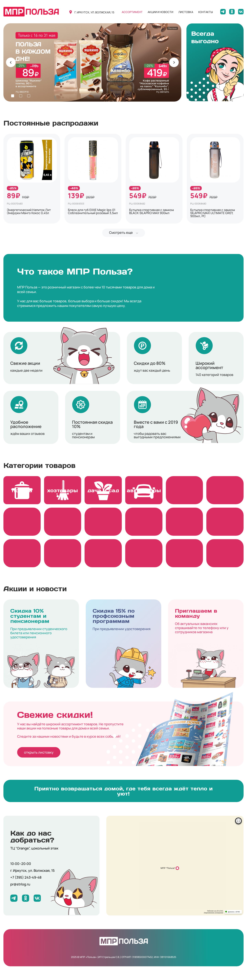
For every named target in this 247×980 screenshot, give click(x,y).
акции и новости (160, 12)
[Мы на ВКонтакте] (241, 12)
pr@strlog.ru (20, 884)
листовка (186, 12)
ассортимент (132, 12)
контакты (206, 12)
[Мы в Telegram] (223, 12)
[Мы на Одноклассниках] (232, 12)
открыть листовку (39, 752)
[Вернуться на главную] (31, 12)
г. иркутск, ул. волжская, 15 (94, 12)
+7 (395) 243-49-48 (26, 877)
